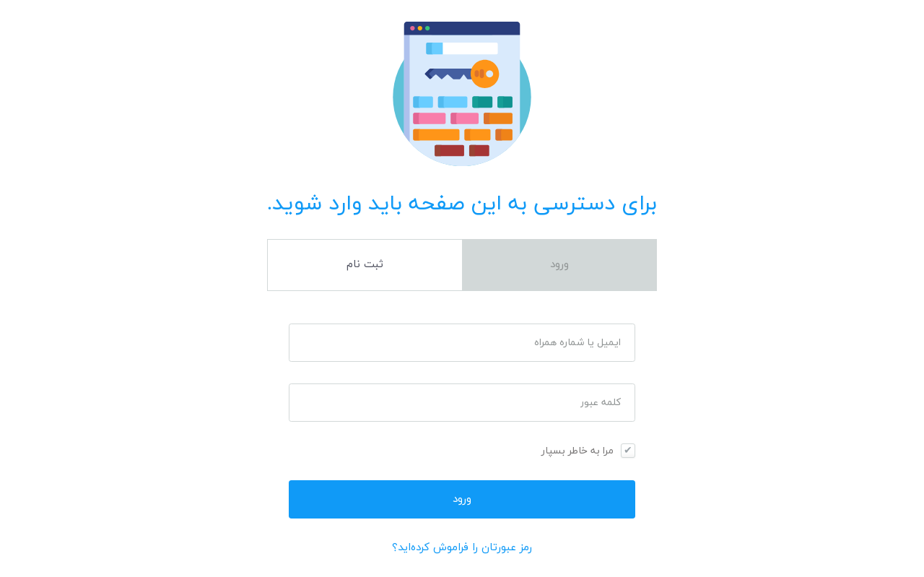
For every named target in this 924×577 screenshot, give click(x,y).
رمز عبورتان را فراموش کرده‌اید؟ (462, 548)
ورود (559, 265)
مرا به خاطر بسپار (577, 451)
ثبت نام (365, 265)
